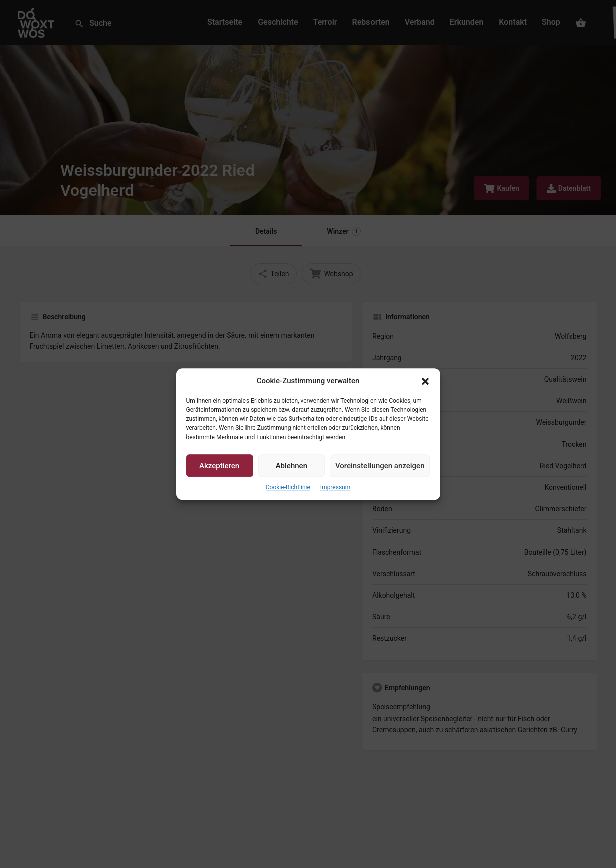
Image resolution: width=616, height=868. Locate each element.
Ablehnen (291, 466)
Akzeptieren (219, 466)
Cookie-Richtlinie (288, 488)
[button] (425, 381)
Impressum (335, 488)
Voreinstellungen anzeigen (380, 466)
